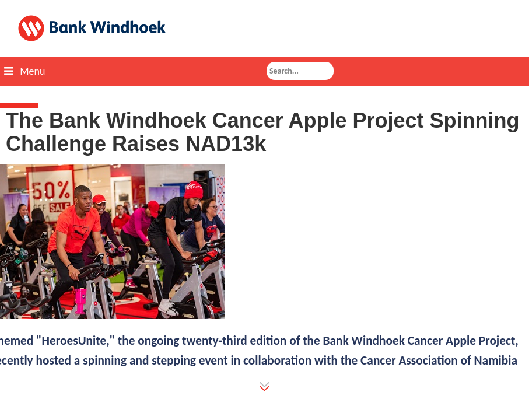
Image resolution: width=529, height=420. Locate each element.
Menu (24, 71)
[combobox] (300, 71)
